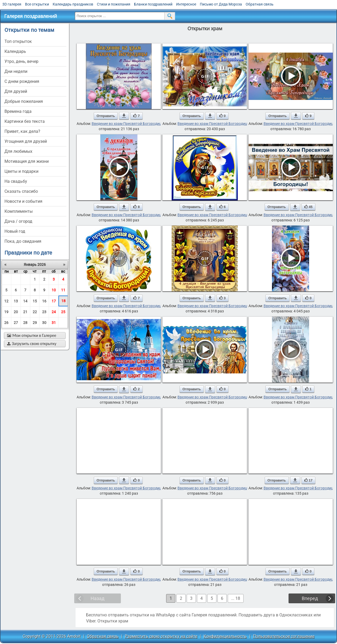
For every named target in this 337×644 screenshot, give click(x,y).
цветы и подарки (21, 171)
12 (6, 301)
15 (35, 301)
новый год (15, 231)
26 (6, 323)
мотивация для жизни (27, 161)
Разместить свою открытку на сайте (161, 636)
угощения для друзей (26, 141)
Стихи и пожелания (114, 4)
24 (54, 312)
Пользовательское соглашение (284, 636)
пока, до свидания (23, 241)
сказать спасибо (21, 191)
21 (25, 312)
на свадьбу (16, 181)
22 (35, 312)
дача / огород (18, 221)
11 (63, 290)
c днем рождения (22, 81)
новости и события (23, 201)
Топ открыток (18, 41)
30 (44, 323)
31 (54, 323)
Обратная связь (260, 4)
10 (54, 290)
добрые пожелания (24, 101)
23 (44, 312)
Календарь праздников (73, 4)
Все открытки (37, 4)
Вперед (310, 598)
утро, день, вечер (21, 61)
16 (44, 301)
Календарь (15, 51)
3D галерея (12, 4)
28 (25, 323)
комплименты (19, 211)
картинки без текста (25, 121)
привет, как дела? (22, 131)
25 (63, 312)
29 (35, 323)
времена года (18, 111)
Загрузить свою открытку (32, 344)
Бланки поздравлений (153, 4)
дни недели (16, 71)
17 (54, 301)
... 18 (236, 598)
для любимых (18, 151)
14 (25, 301)
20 (16, 312)
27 (16, 323)
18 (63, 301)
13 (16, 301)
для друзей (16, 91)
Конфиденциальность (225, 636)
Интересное (186, 4)
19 (6, 312)
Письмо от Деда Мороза (221, 4)
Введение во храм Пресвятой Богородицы (128, 124)
